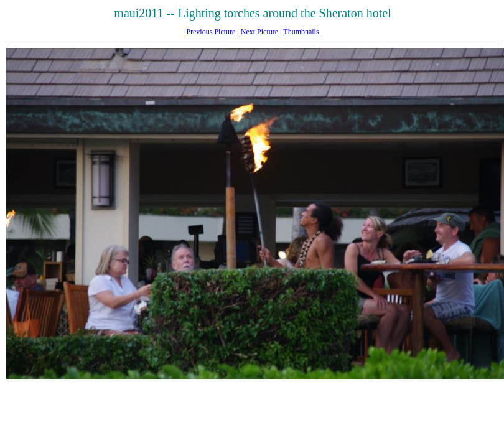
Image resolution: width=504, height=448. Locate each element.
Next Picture (259, 32)
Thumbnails (301, 32)
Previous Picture (211, 32)
